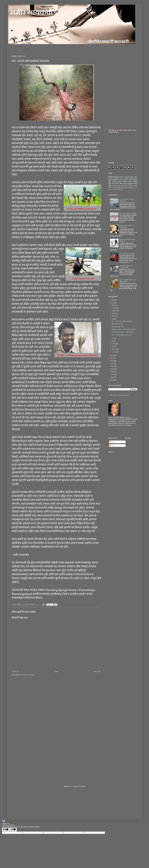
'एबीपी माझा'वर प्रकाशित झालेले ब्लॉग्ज (119, 395)
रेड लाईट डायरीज (123, 179)
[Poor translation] (13, 830)
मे (113, 341)
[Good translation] (6, 830)
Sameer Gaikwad (113, 431)
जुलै (113, 319)
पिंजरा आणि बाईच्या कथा (118, 327)
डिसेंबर (114, 305)
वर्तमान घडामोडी (124, 177)
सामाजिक (125, 181)
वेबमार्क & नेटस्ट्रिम (112, 190)
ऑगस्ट (114, 316)
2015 (112, 380)
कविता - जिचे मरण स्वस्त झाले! (127, 254)
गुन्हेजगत (134, 188)
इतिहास (115, 181)
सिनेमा (119, 190)
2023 (112, 358)
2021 (112, 364)
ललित (111, 177)
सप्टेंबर (114, 313)
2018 (112, 372)
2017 (112, 374)
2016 (112, 377)
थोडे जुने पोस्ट (97, 672)
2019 (112, 369)
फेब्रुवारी (114, 349)
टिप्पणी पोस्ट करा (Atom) (28, 675)
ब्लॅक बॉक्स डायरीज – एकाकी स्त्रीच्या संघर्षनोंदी (124, 329)
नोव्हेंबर (114, 308)
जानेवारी (114, 352)
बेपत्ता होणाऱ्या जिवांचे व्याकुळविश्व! (128, 213)
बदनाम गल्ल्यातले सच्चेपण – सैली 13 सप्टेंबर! (123, 332)
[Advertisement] (39, 48)
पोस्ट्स (112, 442)
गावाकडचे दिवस (116, 186)
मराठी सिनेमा (127, 188)
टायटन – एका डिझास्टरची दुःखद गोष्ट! (121, 335)
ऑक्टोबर (114, 311)
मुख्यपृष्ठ (56, 672)
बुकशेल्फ (126, 186)
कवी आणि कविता (117, 184)
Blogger (75, 786)
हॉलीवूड (119, 188)
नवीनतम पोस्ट (16, 672)
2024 (112, 355)
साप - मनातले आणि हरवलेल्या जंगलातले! (122, 321)
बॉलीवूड (135, 181)
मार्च (113, 346)
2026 (112, 300)
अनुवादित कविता (132, 184)
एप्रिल (114, 344)
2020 (112, 366)
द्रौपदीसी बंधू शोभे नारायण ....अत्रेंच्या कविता (126, 267)
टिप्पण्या (112, 445)
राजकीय (135, 179)
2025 (112, 303)
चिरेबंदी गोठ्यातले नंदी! (117, 324)
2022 (112, 361)
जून (113, 338)
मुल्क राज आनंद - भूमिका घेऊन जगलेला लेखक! (127, 226)
